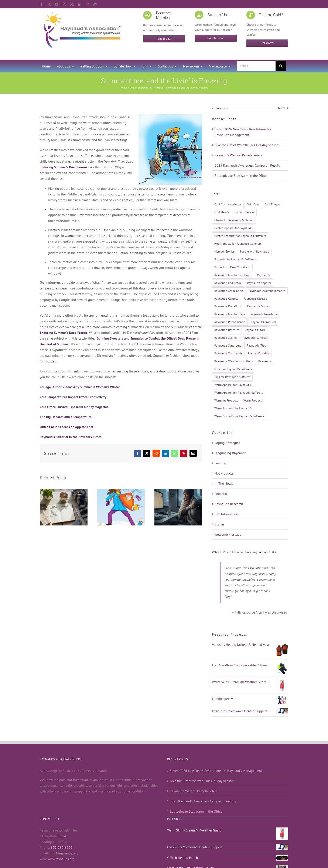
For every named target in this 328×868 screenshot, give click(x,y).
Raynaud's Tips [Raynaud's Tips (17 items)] (256, 345)
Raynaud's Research (229, 504)
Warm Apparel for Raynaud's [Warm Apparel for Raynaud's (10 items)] (233, 385)
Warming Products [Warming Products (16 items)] (226, 400)
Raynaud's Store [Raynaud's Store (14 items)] (255, 330)
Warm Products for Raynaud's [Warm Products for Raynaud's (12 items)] (233, 408)
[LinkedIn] (165, 453)
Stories (220, 524)
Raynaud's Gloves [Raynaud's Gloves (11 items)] (258, 306)
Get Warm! (267, 43)
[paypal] (95, 4)
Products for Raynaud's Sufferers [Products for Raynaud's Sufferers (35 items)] (235, 259)
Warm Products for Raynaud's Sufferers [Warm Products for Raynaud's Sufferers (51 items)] (239, 416)
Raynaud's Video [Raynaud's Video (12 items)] (259, 353)
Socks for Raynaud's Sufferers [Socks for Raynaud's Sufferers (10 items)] (233, 369)
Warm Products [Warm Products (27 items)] (253, 400)
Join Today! (164, 39)
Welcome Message (228, 534)
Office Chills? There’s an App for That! (67, 427)
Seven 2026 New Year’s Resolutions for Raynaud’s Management (216, 771)
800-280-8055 (62, 847)
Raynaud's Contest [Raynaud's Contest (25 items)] (226, 298)
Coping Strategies (227, 443)
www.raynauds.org (61, 859)
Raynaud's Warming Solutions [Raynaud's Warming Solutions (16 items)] (234, 361)
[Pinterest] (184, 453)
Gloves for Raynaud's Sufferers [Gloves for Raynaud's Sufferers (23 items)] (234, 220)
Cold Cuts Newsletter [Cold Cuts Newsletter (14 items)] (228, 204)
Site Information (226, 514)
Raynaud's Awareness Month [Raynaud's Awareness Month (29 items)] (267, 291)
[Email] (193, 453)
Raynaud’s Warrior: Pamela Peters (238, 155)
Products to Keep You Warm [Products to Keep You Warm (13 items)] (232, 267)
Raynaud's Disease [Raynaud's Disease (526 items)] (255, 298)
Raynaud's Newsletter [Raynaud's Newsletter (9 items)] (264, 314)
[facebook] (41, 4)
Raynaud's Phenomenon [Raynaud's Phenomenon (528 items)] (230, 322)
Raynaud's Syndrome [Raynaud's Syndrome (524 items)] (228, 345)
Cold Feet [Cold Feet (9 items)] (253, 204)
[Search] (281, 66)
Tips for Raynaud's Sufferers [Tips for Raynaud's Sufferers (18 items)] (232, 377)
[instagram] (64, 4)
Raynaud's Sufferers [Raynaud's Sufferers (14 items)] (255, 338)
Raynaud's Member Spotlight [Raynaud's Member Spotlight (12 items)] (233, 275)
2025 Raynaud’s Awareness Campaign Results (248, 165)
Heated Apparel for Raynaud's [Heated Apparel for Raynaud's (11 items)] (233, 228)
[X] (147, 453)
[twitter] (49, 4)
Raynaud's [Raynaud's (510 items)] (264, 275)
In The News (224, 483)
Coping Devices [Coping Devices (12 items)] (244, 212)
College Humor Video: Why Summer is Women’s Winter (80, 387)
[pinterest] (87, 4)
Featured (221, 463)
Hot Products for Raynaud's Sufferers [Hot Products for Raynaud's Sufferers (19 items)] (238, 244)
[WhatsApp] (175, 453)
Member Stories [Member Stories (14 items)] (224, 251)
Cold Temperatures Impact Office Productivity (73, 397)
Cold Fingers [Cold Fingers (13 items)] (273, 204)
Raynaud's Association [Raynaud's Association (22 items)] (229, 291)
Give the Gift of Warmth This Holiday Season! (247, 145)
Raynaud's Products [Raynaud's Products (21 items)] (263, 322)
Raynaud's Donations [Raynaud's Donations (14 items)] (228, 306)
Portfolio (221, 494)
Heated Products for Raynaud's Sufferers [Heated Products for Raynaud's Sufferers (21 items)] (240, 236)
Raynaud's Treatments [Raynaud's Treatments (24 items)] (228, 353)
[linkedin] (80, 4)
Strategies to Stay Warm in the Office (241, 176)
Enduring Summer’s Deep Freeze (63, 167)
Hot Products (224, 473)
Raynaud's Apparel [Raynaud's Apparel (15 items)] (259, 283)
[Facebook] (137, 453)
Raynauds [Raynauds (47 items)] (265, 361)
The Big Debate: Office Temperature (66, 417)
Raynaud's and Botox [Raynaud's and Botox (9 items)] (228, 283)
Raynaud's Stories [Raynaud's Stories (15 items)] (226, 338)
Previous (222, 108)
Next (281, 108)
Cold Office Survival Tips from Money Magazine (74, 407)
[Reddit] (156, 453)
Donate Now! (216, 38)
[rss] (72, 4)
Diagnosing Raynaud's (231, 453)
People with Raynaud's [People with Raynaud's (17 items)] (255, 251)
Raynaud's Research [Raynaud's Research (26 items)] (227, 330)
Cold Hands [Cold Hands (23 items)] (222, 212)
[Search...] (256, 66)
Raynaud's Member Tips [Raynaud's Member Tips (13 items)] (230, 314)
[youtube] (57, 4)
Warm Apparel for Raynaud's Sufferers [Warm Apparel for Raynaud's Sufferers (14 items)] (239, 393)
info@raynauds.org (64, 853)
